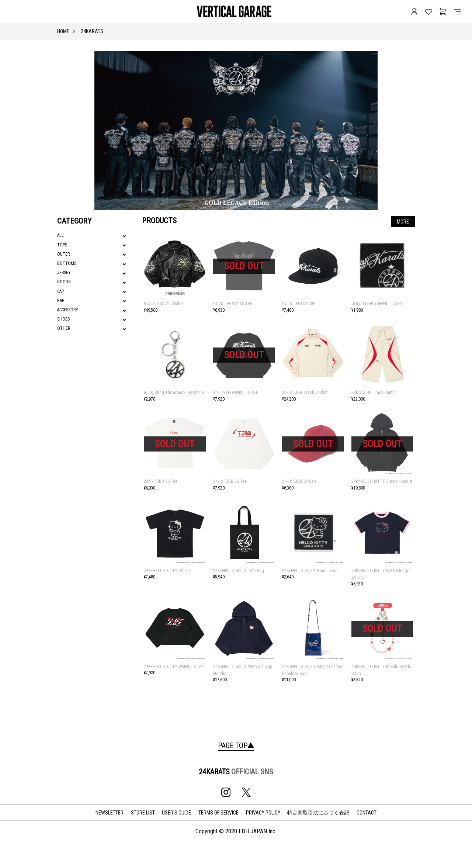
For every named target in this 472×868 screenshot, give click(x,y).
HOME (63, 31)
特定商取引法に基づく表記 (318, 813)
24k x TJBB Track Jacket (305, 392)
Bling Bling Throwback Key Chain (174, 392)
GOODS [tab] (64, 282)
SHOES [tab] (63, 319)
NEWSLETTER (110, 813)
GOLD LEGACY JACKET (164, 304)
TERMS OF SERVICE (218, 813)
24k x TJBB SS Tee (161, 481)
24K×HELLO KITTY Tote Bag (239, 571)
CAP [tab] (60, 291)
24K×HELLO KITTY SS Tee (167, 571)
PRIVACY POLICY (263, 813)
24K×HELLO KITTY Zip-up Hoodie (382, 481)
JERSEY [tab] (64, 273)
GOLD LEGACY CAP (299, 304)
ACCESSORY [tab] (68, 310)
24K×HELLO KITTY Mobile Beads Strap (381, 670)
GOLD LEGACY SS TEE (233, 304)
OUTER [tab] (63, 254)
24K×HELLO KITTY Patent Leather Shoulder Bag (312, 670)
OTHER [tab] (64, 328)
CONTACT (367, 813)
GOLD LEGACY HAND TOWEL (377, 304)
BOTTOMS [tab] (67, 263)
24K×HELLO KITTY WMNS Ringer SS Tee (381, 574)
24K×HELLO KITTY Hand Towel (310, 571)
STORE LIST (143, 813)
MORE (403, 222)
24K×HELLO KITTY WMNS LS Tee (174, 667)
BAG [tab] (61, 301)
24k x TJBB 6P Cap (299, 481)
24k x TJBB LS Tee (230, 481)
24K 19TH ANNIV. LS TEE (236, 392)
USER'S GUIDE (176, 813)
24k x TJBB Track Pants (373, 392)
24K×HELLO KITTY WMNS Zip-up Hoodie (243, 670)
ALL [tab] (60, 235)
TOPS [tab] (62, 245)
